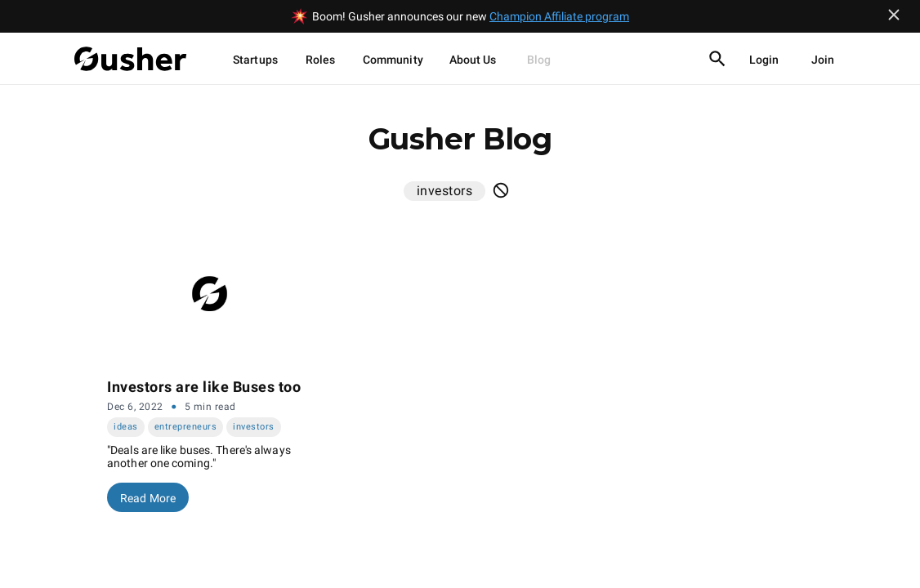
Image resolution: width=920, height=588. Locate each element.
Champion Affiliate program (559, 16)
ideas (126, 427)
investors (254, 427)
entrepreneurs (186, 427)
